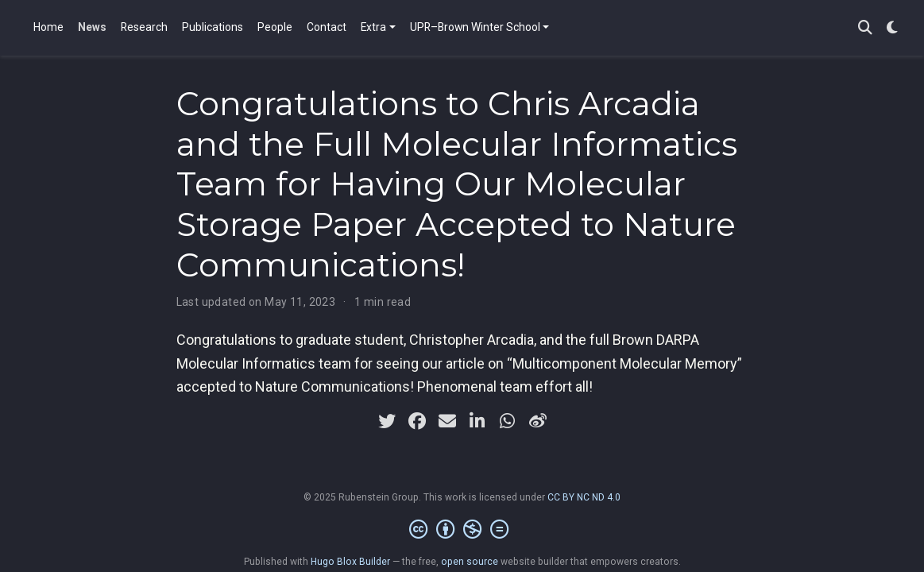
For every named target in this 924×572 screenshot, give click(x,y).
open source (470, 562)
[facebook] (417, 421)
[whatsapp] (508, 421)
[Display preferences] (892, 28)
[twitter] (387, 421)
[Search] (865, 28)
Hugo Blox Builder (350, 562)
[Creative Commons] (462, 530)
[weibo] (538, 421)
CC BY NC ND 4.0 (584, 497)
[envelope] (447, 421)
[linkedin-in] (477, 421)
